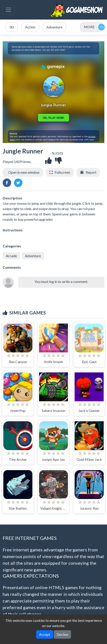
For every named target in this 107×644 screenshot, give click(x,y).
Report (91, 172)
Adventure (33, 256)
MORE (89, 27)
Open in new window (24, 172)
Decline (62, 634)
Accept (45, 634)
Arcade (11, 256)
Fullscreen (62, 172)
